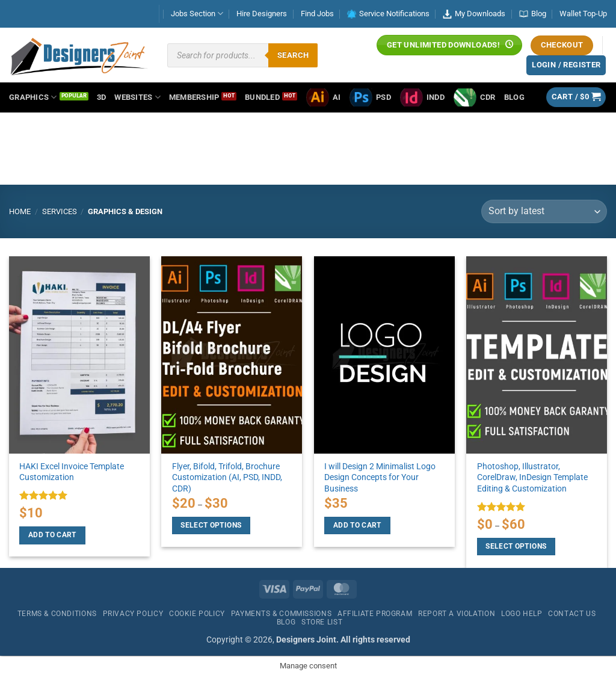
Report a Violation (457, 614)
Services (60, 211)
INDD (422, 97)
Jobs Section (197, 14)
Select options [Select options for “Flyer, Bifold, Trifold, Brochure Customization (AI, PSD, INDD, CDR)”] (211, 525)
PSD (370, 97)
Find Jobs (317, 14)
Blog (533, 14)
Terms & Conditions (57, 614)
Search (293, 55)
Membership (194, 97)
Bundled (262, 97)
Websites (137, 97)
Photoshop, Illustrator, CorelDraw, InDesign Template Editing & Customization (532, 478)
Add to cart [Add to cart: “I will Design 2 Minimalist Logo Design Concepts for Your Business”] (357, 525)
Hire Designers (262, 14)
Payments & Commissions (281, 614)
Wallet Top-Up (583, 14)
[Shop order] (544, 211)
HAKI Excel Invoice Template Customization (72, 472)
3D (102, 97)
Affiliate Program (375, 614)
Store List (322, 622)
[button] (576, 97)
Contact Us (572, 614)
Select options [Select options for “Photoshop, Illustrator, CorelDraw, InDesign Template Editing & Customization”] (516, 546)
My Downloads (474, 14)
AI (323, 97)
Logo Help (522, 614)
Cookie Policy (197, 614)
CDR (474, 97)
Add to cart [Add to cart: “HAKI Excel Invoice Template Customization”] (52, 535)
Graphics (33, 97)
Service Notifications (388, 14)
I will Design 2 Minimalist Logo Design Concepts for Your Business (380, 478)
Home (20, 211)
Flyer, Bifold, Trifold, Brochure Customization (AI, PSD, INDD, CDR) (227, 478)
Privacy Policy (133, 614)
